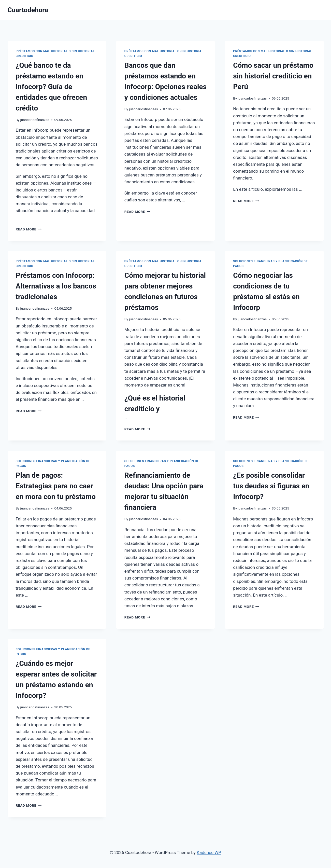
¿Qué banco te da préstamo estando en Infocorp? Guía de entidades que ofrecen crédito (52, 87)
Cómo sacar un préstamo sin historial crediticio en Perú (273, 76)
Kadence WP (209, 852)
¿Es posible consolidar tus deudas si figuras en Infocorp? (271, 486)
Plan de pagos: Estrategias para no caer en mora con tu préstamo (56, 486)
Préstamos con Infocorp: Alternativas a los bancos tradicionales (56, 286)
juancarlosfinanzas (35, 120)
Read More (29, 229)
